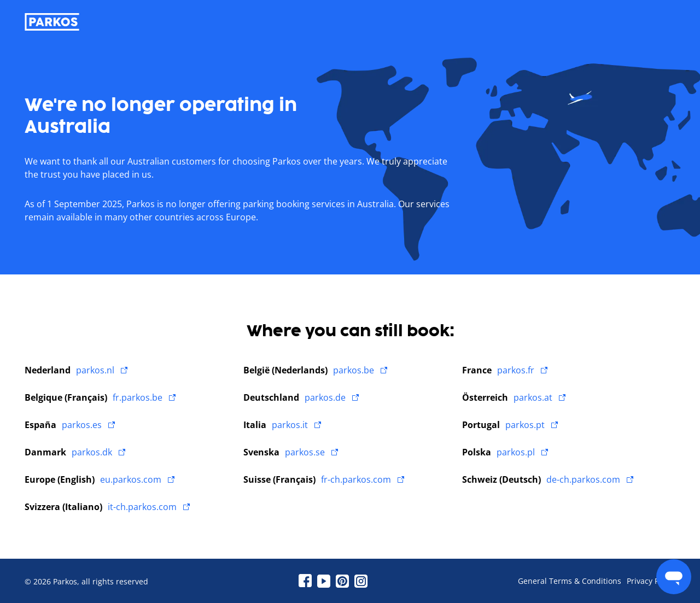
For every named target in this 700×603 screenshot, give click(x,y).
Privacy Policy (651, 581)
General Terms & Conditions (570, 581)
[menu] (674, 577)
